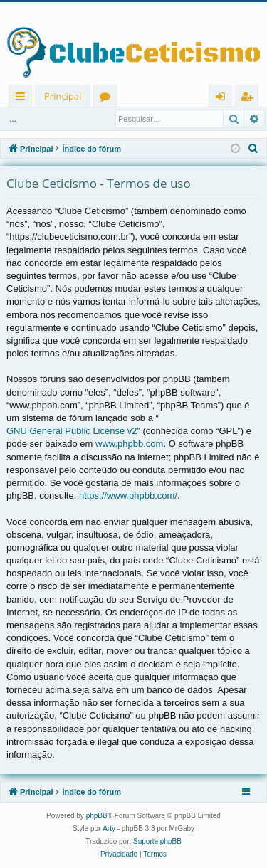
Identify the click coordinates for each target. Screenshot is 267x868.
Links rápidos (23, 99)
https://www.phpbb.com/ (128, 496)
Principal (63, 96)
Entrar (28, 119)
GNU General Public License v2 (72, 431)
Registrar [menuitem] (250, 99)
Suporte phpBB (157, 841)
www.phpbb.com (129, 444)
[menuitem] (253, 149)
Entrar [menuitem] (224, 99)
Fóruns (108, 99)
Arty (109, 829)
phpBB (97, 816)
